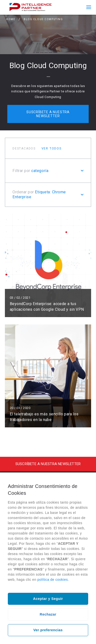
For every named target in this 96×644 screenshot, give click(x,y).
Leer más (48, 266)
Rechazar (48, 614)
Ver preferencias (48, 630)
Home (11, 19)
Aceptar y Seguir (48, 599)
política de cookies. (53, 580)
